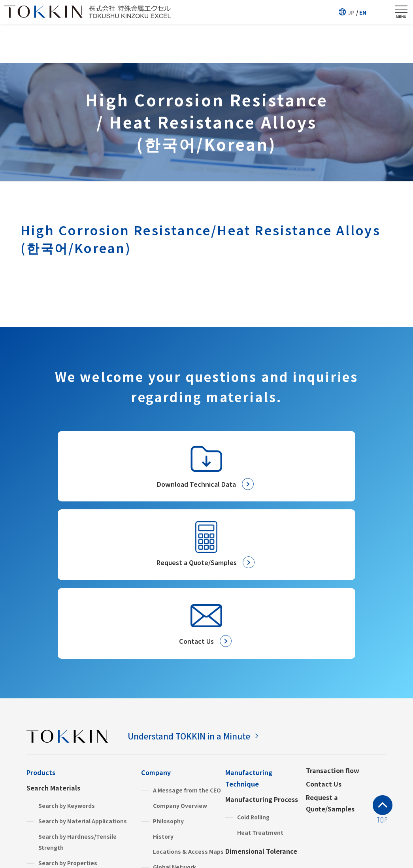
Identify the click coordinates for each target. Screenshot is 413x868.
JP (351, 12)
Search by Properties (68, 726)
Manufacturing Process (262, 663)
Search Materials (53, 651)
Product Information (59, 757)
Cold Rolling (253, 681)
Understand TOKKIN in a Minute (198, 599)
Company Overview (180, 669)
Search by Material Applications (83, 685)
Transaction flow (333, 634)
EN (363, 12)
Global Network (174, 730)
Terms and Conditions (114, 846)
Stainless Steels (61, 790)
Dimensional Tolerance (261, 715)
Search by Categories (68, 742)
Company (156, 636)
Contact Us (324, 647)
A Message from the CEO (187, 654)
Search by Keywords (67, 669)
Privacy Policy (48, 846)
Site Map (171, 846)
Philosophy (168, 685)
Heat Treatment (260, 696)
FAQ (147, 799)
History (163, 700)
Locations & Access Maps (188, 715)
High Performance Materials (78, 774)
